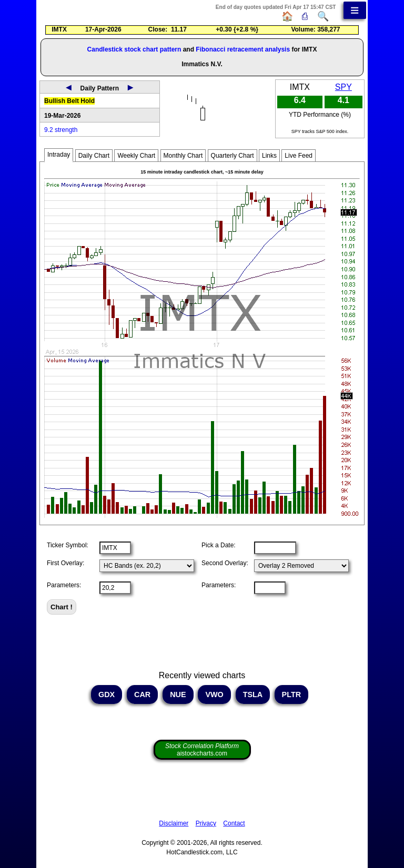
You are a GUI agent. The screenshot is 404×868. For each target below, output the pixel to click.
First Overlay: (65, 563)
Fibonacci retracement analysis (243, 49)
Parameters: (64, 585)
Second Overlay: (225, 563)
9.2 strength (61, 130)
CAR (142, 695)
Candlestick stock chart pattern (134, 49)
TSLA (253, 695)
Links (269, 156)
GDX (107, 695)
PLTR (292, 695)
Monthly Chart (183, 156)
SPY (344, 87)
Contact (234, 823)
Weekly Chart (136, 156)
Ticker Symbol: (68, 545)
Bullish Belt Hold (69, 101)
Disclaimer (174, 823)
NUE (178, 695)
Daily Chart (94, 156)
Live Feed (299, 156)
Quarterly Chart (233, 156)
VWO (214, 695)
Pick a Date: (219, 545)
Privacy (206, 823)
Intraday (59, 155)
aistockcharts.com (202, 750)
